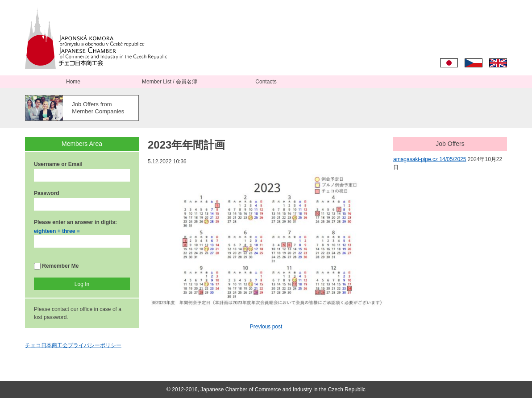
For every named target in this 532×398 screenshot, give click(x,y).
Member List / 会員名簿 (170, 82)
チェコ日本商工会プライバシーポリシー (73, 345)
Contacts (266, 82)
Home (73, 82)
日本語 (449, 63)
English (498, 63)
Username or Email (58, 164)
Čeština (474, 63)
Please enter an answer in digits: (75, 222)
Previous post (266, 327)
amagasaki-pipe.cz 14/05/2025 (430, 159)
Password (47, 193)
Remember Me (56, 266)
